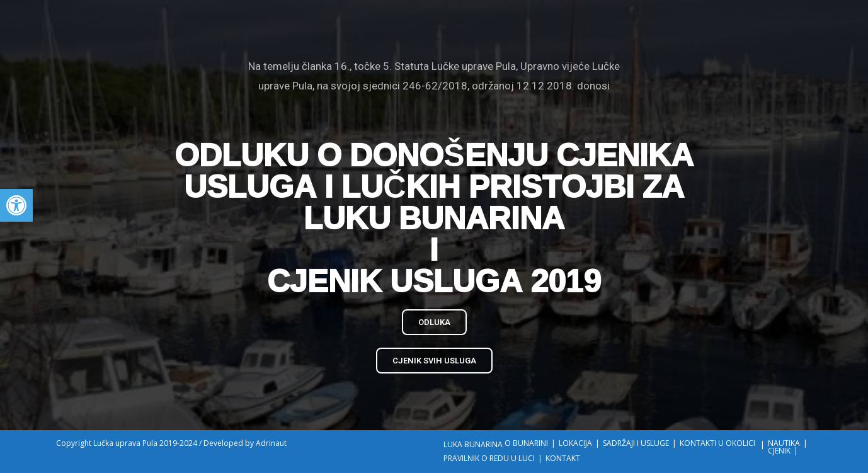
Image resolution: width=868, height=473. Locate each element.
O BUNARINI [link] (526, 443)
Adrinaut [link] (271, 443)
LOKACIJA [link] (575, 443)
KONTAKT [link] (563, 458)
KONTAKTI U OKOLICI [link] (717, 443)
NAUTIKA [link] (784, 443)
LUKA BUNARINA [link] (473, 444)
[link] (16, 205)
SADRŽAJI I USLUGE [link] (636, 443)
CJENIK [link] (779, 451)
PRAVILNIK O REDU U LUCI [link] (489, 458)
